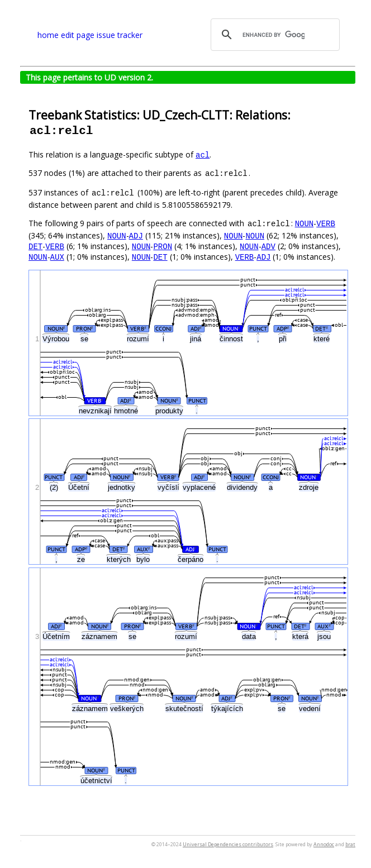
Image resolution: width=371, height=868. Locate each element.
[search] (274, 35)
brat (350, 844)
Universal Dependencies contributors (228, 844)
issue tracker (120, 35)
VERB (326, 223)
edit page (78, 35)
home (48, 35)
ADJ (136, 235)
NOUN (305, 223)
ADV (268, 246)
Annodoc (324, 844)
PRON (163, 246)
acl (203, 154)
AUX (57, 257)
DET (35, 246)
